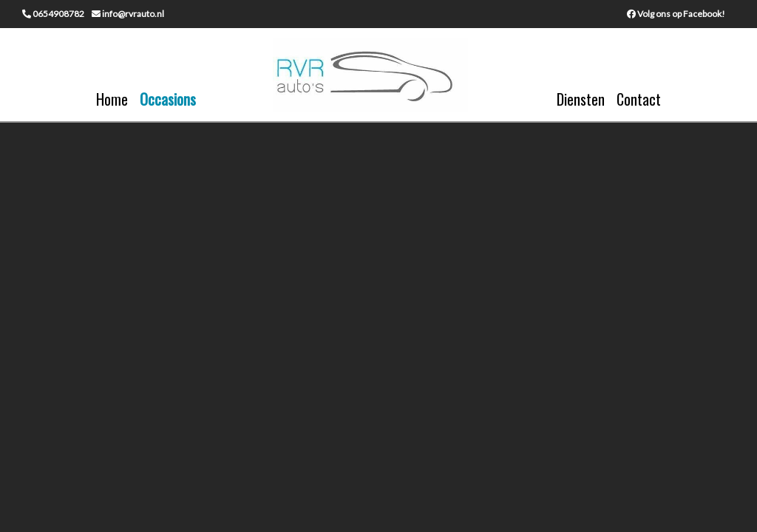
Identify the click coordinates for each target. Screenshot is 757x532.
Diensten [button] (581, 99)
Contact (639, 99)
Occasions (168, 99)
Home (112, 99)
